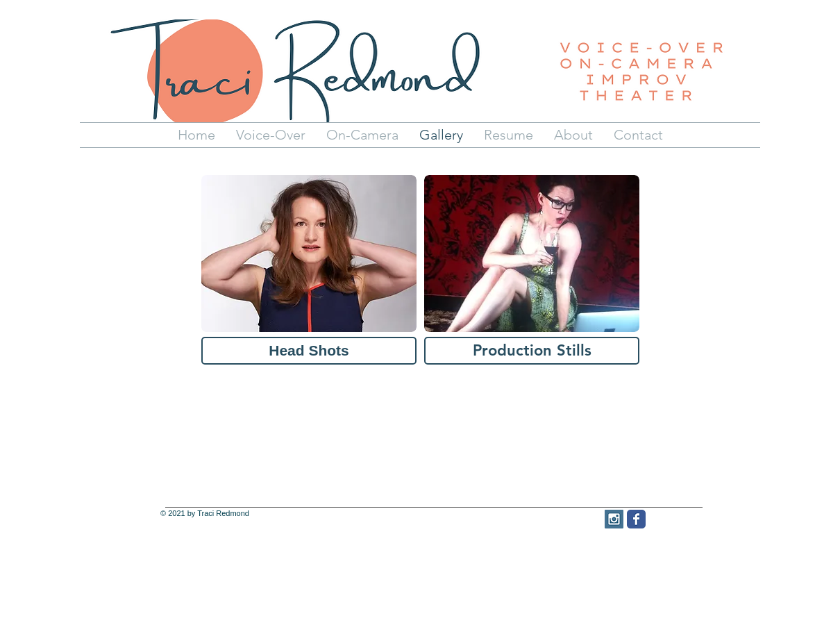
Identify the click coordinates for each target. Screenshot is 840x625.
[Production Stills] (532, 351)
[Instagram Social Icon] (614, 519)
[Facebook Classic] (636, 519)
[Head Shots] (309, 351)
